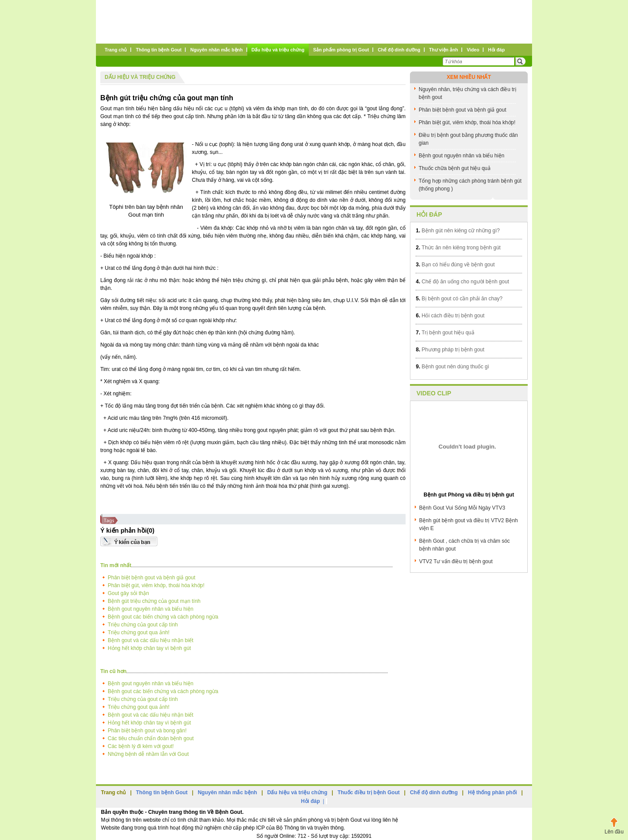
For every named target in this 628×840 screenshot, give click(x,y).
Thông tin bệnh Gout (162, 792)
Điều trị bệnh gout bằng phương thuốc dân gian (468, 139)
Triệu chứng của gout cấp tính (143, 625)
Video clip (434, 393)
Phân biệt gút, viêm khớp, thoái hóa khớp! (156, 585)
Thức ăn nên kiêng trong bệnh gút (458, 248)
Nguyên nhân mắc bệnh (227, 792)
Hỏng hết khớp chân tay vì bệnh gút (149, 648)
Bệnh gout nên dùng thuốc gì (452, 367)
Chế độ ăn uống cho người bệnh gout (462, 282)
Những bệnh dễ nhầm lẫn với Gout (148, 754)
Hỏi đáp (429, 214)
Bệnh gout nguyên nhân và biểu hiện (150, 609)
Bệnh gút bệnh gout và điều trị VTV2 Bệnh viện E (468, 524)
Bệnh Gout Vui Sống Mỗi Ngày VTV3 (462, 508)
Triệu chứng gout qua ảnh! (139, 633)
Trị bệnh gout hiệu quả (445, 333)
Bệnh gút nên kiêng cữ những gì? (457, 231)
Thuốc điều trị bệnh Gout (369, 792)
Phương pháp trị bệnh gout (450, 350)
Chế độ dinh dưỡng (434, 792)
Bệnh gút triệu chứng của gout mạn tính (167, 98)
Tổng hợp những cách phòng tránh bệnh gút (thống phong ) (470, 185)
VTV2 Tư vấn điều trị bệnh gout (456, 561)
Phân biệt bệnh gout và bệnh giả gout (152, 578)
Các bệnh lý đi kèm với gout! (141, 746)
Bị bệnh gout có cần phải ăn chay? (459, 299)
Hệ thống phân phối (492, 792)
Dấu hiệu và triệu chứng (140, 77)
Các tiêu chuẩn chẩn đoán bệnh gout (151, 738)
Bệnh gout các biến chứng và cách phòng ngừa (163, 617)
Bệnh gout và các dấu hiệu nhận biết (150, 640)
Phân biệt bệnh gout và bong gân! (147, 731)
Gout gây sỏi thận (128, 593)
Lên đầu (614, 832)
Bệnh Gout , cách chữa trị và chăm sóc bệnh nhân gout (464, 545)
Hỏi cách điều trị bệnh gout (450, 316)
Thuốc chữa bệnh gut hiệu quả (455, 168)
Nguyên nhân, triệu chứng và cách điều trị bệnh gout (468, 93)
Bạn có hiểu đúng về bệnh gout (455, 265)
